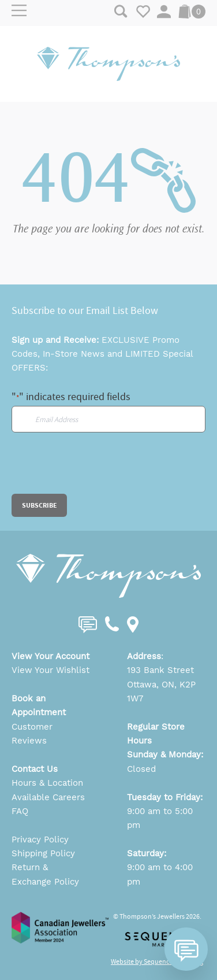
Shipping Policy (43, 853)
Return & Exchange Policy (45, 874)
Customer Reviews (32, 734)
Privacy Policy (40, 840)
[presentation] (99, 471)
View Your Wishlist (50, 670)
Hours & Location (47, 783)
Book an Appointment (39, 705)
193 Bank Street (160, 670)
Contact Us (35, 769)
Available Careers (48, 797)
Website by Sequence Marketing (157, 961)
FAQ (20, 811)
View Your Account (50, 656)
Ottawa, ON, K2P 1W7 (161, 691)
